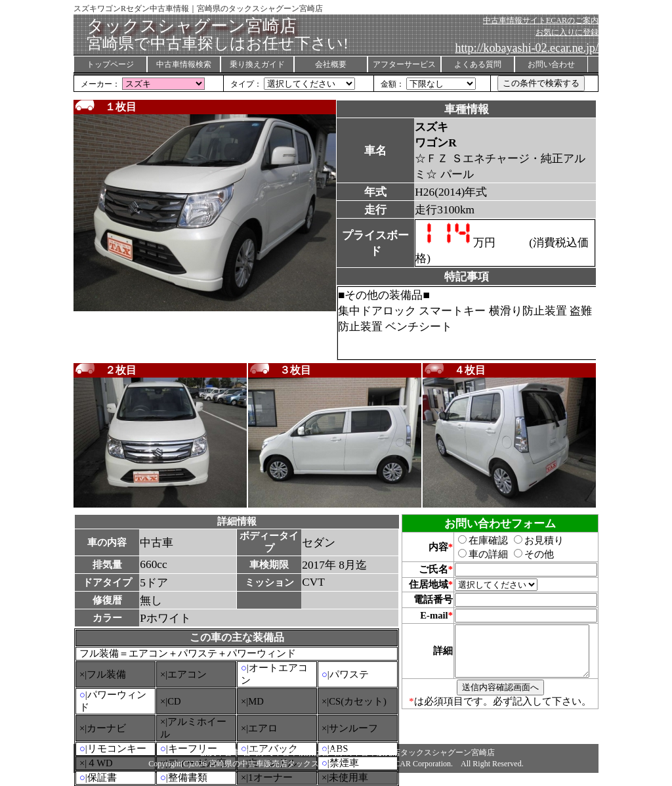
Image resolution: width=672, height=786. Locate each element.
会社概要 (331, 64)
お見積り (532, 540)
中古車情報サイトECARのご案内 (541, 20)
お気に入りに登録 (567, 32)
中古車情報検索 (184, 64)
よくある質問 (478, 64)
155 (163, 84)
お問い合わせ (551, 64)
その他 (527, 554)
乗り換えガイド (257, 64)
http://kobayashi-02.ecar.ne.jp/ (527, 48)
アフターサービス (404, 64)
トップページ (110, 64)
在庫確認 (476, 540)
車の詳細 (476, 554)
